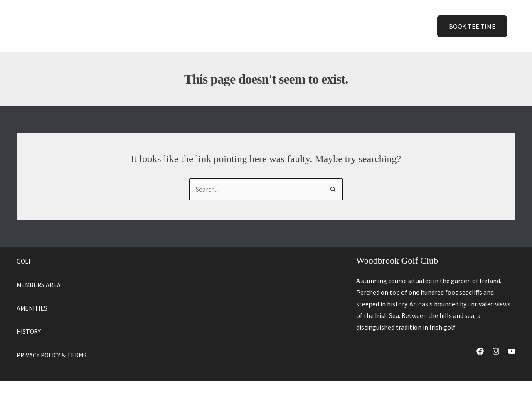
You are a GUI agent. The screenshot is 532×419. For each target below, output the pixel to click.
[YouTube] (512, 352)
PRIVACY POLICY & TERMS (53, 355)
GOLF (24, 261)
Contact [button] (341, 26)
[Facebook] (480, 352)
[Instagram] (496, 352)
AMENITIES (33, 308)
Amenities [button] (259, 26)
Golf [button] (217, 26)
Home (184, 26)
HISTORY (30, 331)
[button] (223, 26)
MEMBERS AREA (39, 285)
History (301, 26)
